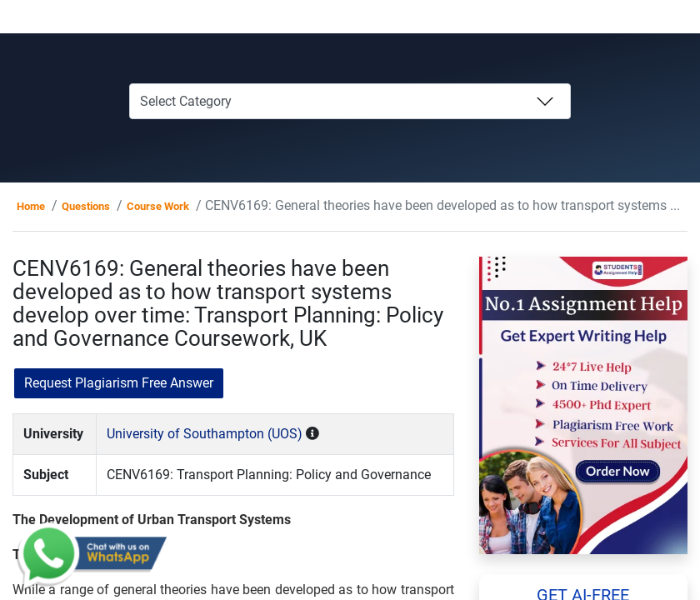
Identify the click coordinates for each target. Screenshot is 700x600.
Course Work (158, 206)
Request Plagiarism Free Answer (119, 383)
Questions (86, 206)
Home (31, 206)
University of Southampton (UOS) (205, 434)
